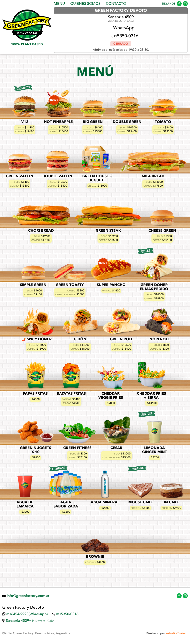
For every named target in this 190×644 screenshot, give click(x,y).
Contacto (116, 4)
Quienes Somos (85, 4)
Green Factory (27, 25)
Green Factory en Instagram (185, 4)
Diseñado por (166, 633)
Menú (59, 4)
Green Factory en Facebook (179, 4)
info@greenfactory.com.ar (28, 596)
